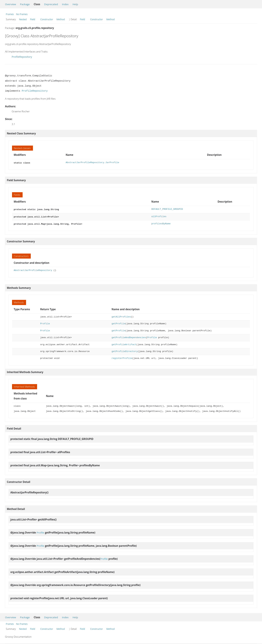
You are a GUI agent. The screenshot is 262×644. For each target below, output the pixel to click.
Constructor (47, 19)
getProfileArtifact (124, 343)
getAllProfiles (121, 315)
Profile (45, 322)
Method (61, 19)
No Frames (22, 14)
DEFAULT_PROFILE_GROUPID (167, 209)
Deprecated (51, 4)
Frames (10, 14)
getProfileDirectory (125, 350)
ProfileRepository (22, 57)
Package (25, 4)
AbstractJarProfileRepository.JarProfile (92, 163)
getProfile (118, 322)
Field (33, 19)
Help (75, 4)
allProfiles (159, 216)
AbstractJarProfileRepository (33, 269)
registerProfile (122, 357)
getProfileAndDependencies (129, 336)
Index (65, 4)
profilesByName (161, 223)
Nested (23, 19)
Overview (11, 4)
